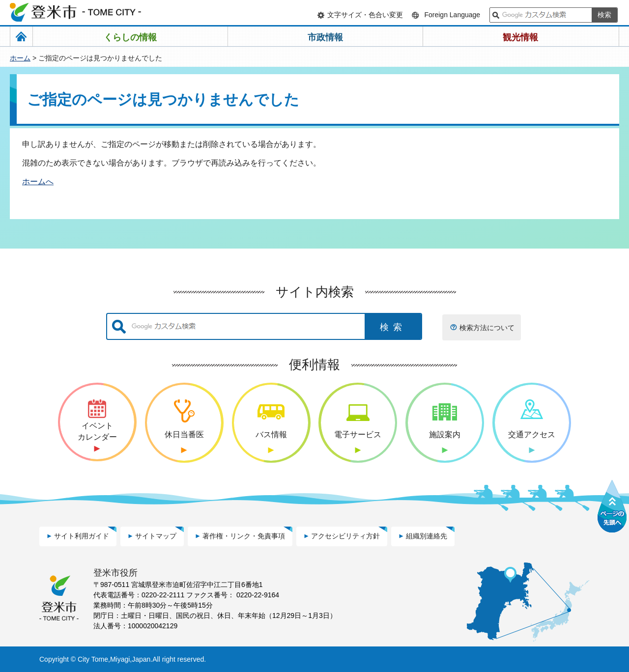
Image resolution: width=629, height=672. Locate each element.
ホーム (20, 58)
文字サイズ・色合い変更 (365, 15)
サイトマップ (156, 536)
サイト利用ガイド (82, 536)
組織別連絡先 (427, 536)
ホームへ (38, 182)
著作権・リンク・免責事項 (244, 536)
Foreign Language (452, 15)
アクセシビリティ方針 (345, 536)
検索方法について (487, 328)
